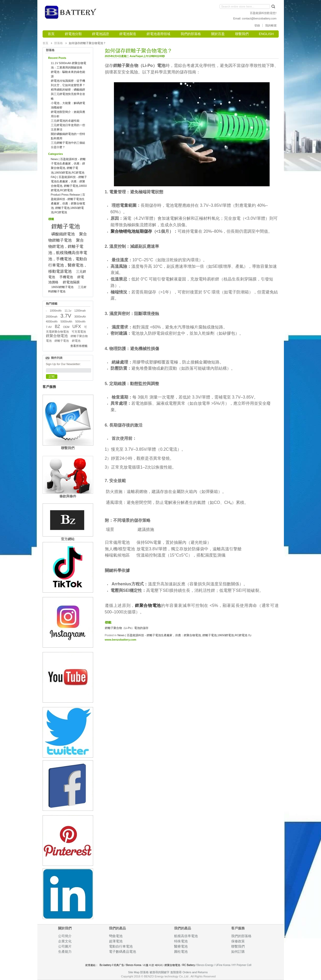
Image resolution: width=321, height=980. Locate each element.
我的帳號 (271, 25)
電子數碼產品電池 (122, 952)
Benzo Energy (205, 965)
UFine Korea (223, 965)
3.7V (66, 316)
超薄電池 (116, 941)
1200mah (80, 311)
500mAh (80, 321)
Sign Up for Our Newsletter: (63, 364)
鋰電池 (76, 341)
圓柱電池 (181, 952)
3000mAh (80, 317)
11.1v (68, 311)
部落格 (59, 43)
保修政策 (238, 941)
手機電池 (66, 277)
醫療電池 (181, 946)
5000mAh (66, 321)
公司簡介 (65, 936)
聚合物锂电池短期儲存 (131, 231)
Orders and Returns (195, 972)
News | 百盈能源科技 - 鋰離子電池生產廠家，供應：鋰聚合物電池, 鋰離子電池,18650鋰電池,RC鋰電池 (182, 635)
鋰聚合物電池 (57, 336)
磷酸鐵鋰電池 (63, 234)
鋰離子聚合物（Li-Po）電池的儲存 (127, 628)
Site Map (134, 972)
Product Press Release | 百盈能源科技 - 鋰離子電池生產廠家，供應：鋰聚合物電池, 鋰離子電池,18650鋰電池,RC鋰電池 (68, 203)
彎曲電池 (116, 936)
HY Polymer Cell (242, 965)
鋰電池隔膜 (71, 282)
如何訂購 (238, 952)
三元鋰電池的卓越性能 (65, 121)
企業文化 (65, 941)
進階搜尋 (176, 972)
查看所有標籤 (79, 346)
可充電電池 (79, 332)
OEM (66, 327)
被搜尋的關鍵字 (159, 972)
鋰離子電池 (66, 226)
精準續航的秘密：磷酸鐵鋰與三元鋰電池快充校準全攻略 (68, 94)
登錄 (257, 25)
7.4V (49, 327)
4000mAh (52, 321)
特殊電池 (181, 941)
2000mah (52, 317)
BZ (57, 327)
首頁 (45, 43)
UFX (77, 326)
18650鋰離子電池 (63, 287)
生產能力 (65, 952)
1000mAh (56, 311)
